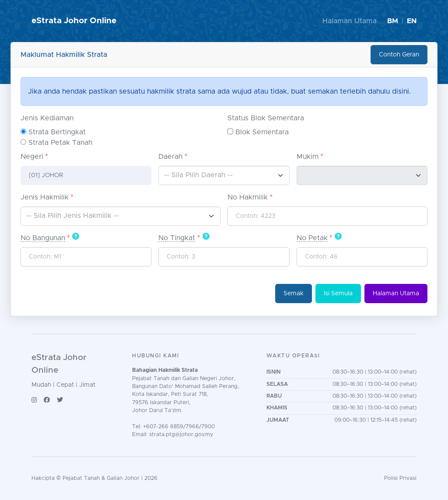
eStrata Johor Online (74, 21)
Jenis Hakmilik (45, 197)
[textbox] (224, 175)
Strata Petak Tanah (60, 143)
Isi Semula (338, 294)
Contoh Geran (399, 55)
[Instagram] (34, 400)
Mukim (308, 157)
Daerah (170, 157)
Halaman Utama (350, 21)
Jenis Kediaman (47, 118)
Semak (294, 294)
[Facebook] (47, 400)
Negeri (32, 157)
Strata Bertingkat (57, 132)
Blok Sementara (262, 132)
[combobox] (224, 175)
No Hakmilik (248, 197)
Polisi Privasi (400, 478)
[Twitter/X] (60, 400)
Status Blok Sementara (266, 118)
